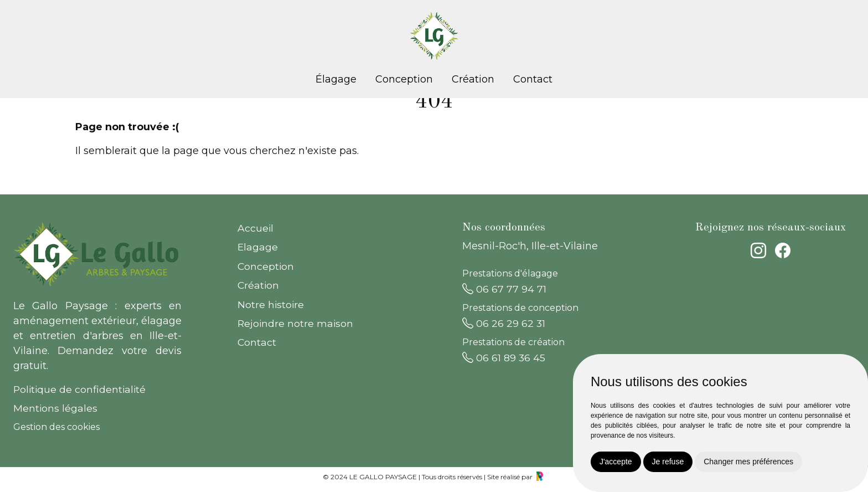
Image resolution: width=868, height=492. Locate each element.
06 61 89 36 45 (504, 357)
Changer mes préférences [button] (748, 462)
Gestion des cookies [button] (56, 427)
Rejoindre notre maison (295, 323)
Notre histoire (271, 304)
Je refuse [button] (668, 462)
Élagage (336, 79)
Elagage (258, 247)
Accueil (255, 228)
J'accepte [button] (616, 462)
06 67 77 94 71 (504, 289)
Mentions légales (55, 408)
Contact (533, 79)
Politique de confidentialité (79, 389)
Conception (404, 79)
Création (473, 79)
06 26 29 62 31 (504, 323)
